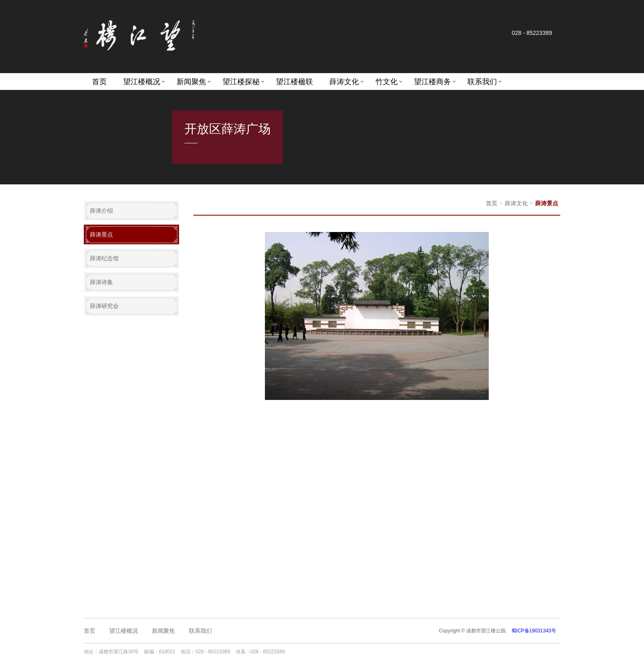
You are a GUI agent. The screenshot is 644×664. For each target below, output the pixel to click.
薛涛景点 (101, 234)
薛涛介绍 (101, 211)
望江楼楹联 (294, 82)
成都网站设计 (368, 652)
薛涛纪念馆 (104, 258)
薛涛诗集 (101, 282)
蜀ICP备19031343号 (534, 631)
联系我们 (482, 82)
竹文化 (386, 82)
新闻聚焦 (191, 82)
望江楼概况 (142, 82)
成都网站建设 (337, 652)
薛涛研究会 (104, 306)
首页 (99, 82)
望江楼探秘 (241, 82)
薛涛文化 (344, 82)
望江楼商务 (432, 82)
